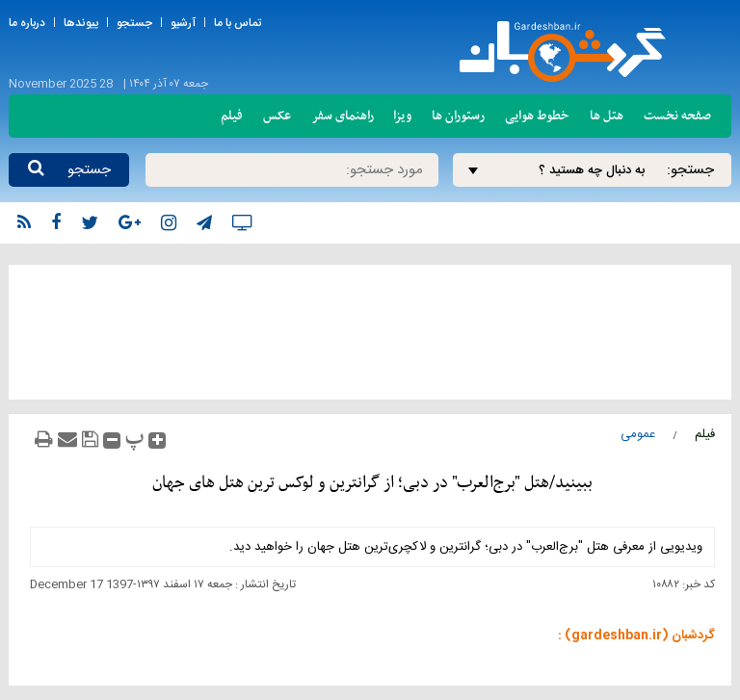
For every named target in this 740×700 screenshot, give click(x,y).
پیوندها (81, 23)
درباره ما (27, 23)
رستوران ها (458, 116)
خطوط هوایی (537, 116)
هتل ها (607, 116)
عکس (277, 116)
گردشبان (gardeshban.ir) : (636, 635)
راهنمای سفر (343, 116)
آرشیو (183, 23)
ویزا (402, 116)
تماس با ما (238, 23)
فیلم (232, 116)
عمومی (638, 435)
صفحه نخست (677, 116)
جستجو (134, 23)
